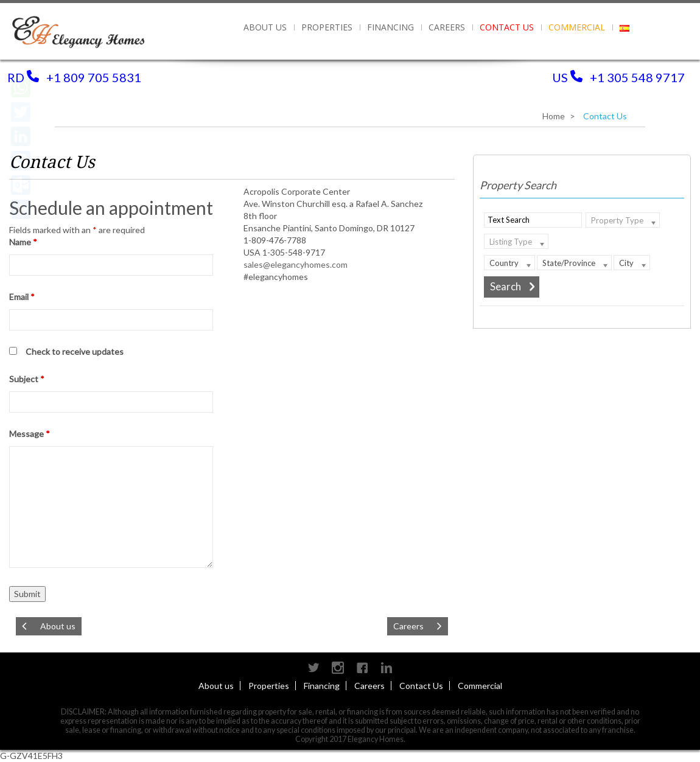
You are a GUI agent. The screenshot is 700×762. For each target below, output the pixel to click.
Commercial (577, 27)
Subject (27, 379)
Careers (447, 27)
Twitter (313, 668)
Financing (390, 27)
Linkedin (387, 668)
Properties (269, 686)
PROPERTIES (327, 27)
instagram (338, 668)
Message (30, 434)
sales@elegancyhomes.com (296, 264)
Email (22, 297)
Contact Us (507, 27)
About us (265, 27)
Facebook (362, 668)
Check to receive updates (75, 351)
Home (554, 116)
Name (23, 242)
